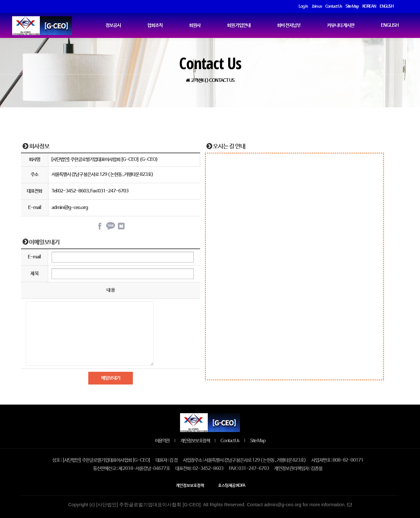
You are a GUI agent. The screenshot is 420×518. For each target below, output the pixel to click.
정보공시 (113, 25)
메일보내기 (111, 378)
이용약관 (162, 441)
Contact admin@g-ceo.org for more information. (299, 505)
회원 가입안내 (239, 25)
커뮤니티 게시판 (341, 25)
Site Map (258, 441)
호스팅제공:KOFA (232, 486)
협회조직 (155, 25)
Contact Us (230, 441)
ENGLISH (390, 25)
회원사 (195, 25)
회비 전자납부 (289, 25)
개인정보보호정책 (195, 441)
